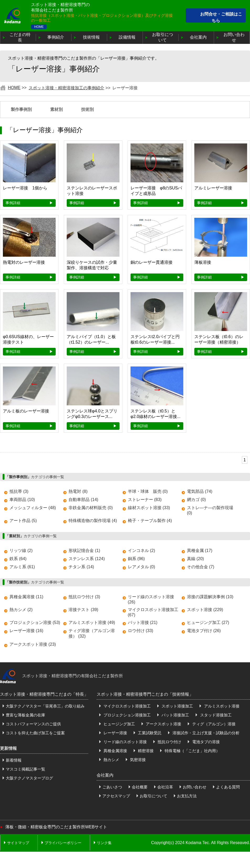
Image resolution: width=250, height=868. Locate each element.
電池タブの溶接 (205, 742)
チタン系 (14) (81, 567)
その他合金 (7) (201, 567)
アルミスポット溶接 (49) (92, 622)
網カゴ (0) (196, 500)
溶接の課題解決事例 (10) (210, 597)
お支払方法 (187, 796)
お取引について (163, 37)
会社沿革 (165, 787)
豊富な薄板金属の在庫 (25, 715)
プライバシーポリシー (63, 843)
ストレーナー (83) (145, 500)
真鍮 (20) (196, 559)
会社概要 (140, 787)
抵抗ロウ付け (169, 742)
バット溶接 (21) (143, 622)
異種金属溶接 (115, 751)
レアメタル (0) (142, 567)
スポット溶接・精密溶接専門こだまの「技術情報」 (145, 694)
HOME (39, 27)
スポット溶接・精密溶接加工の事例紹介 (66, 88)
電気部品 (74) (200, 491)
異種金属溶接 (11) (26, 597)
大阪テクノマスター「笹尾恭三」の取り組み (45, 706)
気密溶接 (137, 760)
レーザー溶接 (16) (26, 631)
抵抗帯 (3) (19, 491)
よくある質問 (228, 787)
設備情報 (127, 37)
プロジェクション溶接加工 (127, 715)
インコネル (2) (142, 551)
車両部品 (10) (22, 500)
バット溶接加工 (175, 715)
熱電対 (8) (78, 491)
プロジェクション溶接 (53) (35, 622)
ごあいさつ (112, 787)
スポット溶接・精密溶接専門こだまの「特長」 (44, 694)
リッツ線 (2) (21, 551)
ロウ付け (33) (141, 631)
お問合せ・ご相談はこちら (221, 17)
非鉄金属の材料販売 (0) (91, 508)
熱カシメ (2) (21, 610)
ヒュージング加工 (119, 724)
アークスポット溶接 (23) (33, 644)
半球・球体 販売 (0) (148, 491)
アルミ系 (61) (22, 567)
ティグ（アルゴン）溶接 (213, 724)
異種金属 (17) (200, 551)
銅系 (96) (136, 559)
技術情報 (91, 37)
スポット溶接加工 (177, 706)
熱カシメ (111, 760)
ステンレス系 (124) (87, 559)
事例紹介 (56, 37)
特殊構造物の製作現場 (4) (93, 521)
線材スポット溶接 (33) (149, 508)
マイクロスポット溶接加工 (127, 706)
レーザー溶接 (115, 733)
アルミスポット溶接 (221, 706)
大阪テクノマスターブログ (29, 778)
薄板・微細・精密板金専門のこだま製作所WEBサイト (56, 827)
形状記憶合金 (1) (84, 551)
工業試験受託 (149, 733)
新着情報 (14, 760)
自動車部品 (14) (83, 500)
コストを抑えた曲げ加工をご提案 (35, 733)
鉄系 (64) (18, 559)
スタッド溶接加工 (215, 715)
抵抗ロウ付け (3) (84, 597)
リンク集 (104, 843)
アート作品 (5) (23, 521)
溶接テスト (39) (83, 610)
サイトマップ (18, 843)
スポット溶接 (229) (205, 610)
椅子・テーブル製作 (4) (150, 521)
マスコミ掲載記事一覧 (25, 769)
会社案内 (198, 37)
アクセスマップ (116, 796)
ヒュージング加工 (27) (208, 622)
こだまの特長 (20, 37)
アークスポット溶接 (163, 724)
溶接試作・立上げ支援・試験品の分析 (205, 733)
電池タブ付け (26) (204, 631)
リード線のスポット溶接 (125, 742)
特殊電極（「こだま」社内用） (191, 751)
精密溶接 (145, 751)
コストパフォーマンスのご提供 (33, 724)
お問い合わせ (234, 37)
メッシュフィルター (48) (33, 508)
